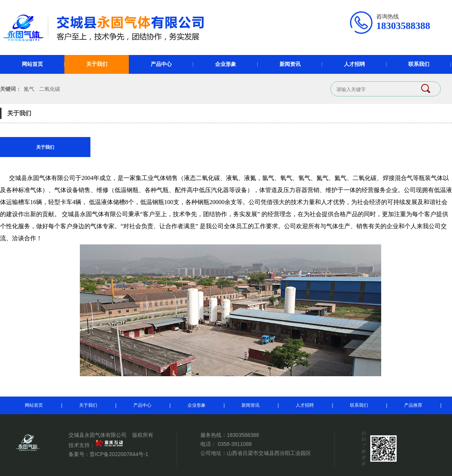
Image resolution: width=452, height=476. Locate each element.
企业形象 (226, 64)
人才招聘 (354, 64)
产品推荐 (413, 405)
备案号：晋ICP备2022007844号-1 (108, 454)
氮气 (29, 89)
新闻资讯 (290, 64)
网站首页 (32, 64)
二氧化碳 (50, 89)
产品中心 (161, 64)
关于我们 (97, 64)
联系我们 (419, 64)
